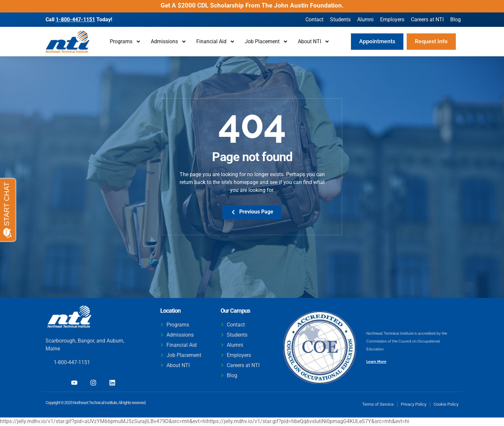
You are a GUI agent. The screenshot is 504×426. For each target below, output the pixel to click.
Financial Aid (216, 42)
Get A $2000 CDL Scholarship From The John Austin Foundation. (252, 5)
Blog (456, 19)
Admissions (169, 42)
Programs (125, 42)
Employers (392, 19)
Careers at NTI (427, 19)
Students (340, 19)
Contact (314, 19)
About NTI (314, 42)
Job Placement (266, 42)
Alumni (365, 19)
